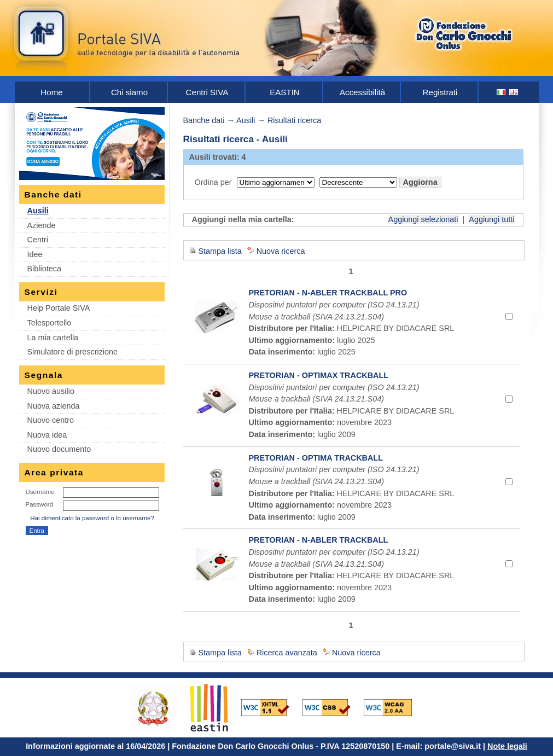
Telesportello (50, 323)
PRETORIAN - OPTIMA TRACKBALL (316, 458)
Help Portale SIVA (59, 308)
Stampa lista (220, 251)
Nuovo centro (51, 420)
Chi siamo (129, 92)
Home (51, 92)
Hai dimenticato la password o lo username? (92, 518)
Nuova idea (47, 435)
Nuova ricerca (281, 251)
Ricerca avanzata (287, 653)
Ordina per (213, 182)
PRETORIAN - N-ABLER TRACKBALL (319, 540)
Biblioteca (44, 269)
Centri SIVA (207, 92)
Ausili (38, 211)
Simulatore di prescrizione (73, 352)
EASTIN (285, 92)
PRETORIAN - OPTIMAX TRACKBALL (319, 375)
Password (40, 504)
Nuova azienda (54, 406)
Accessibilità (362, 92)
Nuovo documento (59, 449)
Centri (38, 240)
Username (40, 492)
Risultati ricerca (294, 120)
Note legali (507, 746)
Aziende (42, 225)
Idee (35, 254)
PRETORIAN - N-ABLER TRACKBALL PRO (328, 293)
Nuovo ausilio (51, 391)
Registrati (440, 92)
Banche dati (204, 120)
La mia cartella (53, 338)
